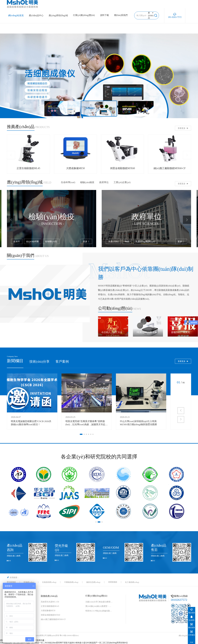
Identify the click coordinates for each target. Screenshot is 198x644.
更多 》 (86, 242)
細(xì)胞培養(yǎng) (55, 242)
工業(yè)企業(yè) (122, 182)
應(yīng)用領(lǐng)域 (58, 15)
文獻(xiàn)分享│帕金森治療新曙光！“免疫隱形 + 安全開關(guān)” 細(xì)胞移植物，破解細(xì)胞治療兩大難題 (99, 602)
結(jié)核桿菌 (127, 242)
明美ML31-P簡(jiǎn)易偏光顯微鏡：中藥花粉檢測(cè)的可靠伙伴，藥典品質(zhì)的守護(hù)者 (99, 611)
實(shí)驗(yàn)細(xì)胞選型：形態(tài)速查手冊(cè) (99, 606)
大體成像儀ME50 (48, 611)
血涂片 (112, 242)
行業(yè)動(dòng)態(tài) (84, 15)
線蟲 (37, 242)
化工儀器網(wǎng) (132, 582)
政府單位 (104, 182)
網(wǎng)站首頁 (16, 15)
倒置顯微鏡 (113, 582)
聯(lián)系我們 (121, 15)
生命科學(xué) (68, 182)
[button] (11, 155)
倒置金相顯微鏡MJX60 (50, 615)
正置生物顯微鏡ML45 (50, 606)
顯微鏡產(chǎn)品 (49, 596)
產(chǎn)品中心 (36, 15)
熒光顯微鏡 (11, 582)
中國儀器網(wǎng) (71, 582)
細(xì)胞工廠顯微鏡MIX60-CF (53, 619)
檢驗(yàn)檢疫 (87, 182)
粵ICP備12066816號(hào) (69, 635)
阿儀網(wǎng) (29, 582)
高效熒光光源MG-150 (50, 602)
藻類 (16, 242)
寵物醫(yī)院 (146, 242)
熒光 (26, 242)
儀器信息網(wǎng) (93, 582)
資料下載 (105, 15)
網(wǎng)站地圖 (185, 636)
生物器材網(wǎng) (49, 582)
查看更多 (182, 128)
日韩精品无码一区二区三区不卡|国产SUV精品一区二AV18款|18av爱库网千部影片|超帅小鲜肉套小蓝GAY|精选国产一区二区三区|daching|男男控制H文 (64, 643)
